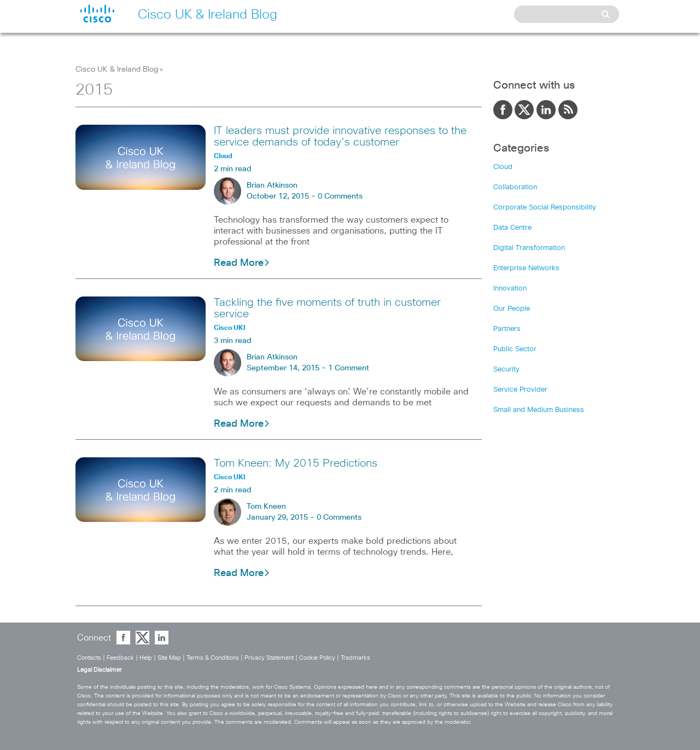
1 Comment (349, 368)
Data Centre (512, 228)
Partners (507, 329)
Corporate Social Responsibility (545, 208)
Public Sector (515, 349)
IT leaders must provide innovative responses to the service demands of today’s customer (340, 136)
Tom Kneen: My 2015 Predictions (296, 463)
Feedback (120, 658)
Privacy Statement (269, 658)
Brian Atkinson (272, 185)
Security (506, 370)
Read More (242, 263)
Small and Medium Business (539, 410)
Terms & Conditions (213, 658)
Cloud (503, 167)
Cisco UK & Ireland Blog (117, 69)
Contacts (89, 658)
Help (146, 658)
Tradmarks (355, 658)
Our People (512, 309)
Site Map (169, 658)
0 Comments (340, 196)
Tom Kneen (266, 507)
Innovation (510, 289)
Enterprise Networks (526, 268)
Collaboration (515, 187)
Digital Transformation (529, 248)
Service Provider (520, 390)
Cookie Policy (317, 658)
